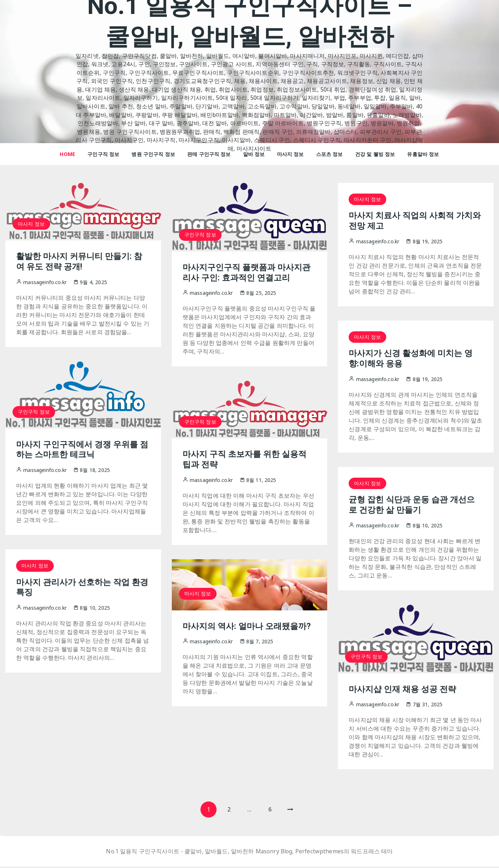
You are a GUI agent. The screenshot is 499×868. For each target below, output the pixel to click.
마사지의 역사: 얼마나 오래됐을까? (249, 626)
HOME (67, 154)
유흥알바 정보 (423, 154)
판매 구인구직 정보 (209, 154)
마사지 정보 (290, 154)
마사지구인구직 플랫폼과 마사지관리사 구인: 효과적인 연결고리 (249, 272)
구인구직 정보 (103, 154)
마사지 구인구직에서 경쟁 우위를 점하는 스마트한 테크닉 (79, 450)
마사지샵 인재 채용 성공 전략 (404, 689)
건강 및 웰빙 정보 (375, 154)
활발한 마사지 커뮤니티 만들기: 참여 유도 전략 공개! (82, 261)
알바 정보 (254, 154)
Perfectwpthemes (320, 853)
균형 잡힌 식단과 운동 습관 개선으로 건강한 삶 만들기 (414, 505)
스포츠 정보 (330, 154)
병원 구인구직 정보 (153, 154)
